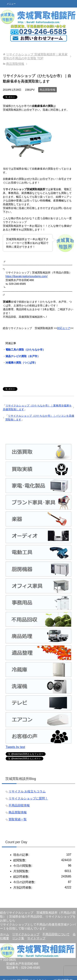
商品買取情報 (47, 90)
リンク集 (18, 938)
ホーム (5, 934)
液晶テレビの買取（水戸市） (23, 356)
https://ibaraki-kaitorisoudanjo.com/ (26, 276)
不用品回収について (56, 934)
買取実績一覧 (18, 819)
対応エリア (64, 328)
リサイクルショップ (26, 934)
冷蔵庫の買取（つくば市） (21, 363)
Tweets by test (15, 747)
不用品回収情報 (19, 805)
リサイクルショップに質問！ (28, 798)
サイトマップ (36, 938)
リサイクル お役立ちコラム (27, 791)
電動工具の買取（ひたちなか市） (25, 350)
